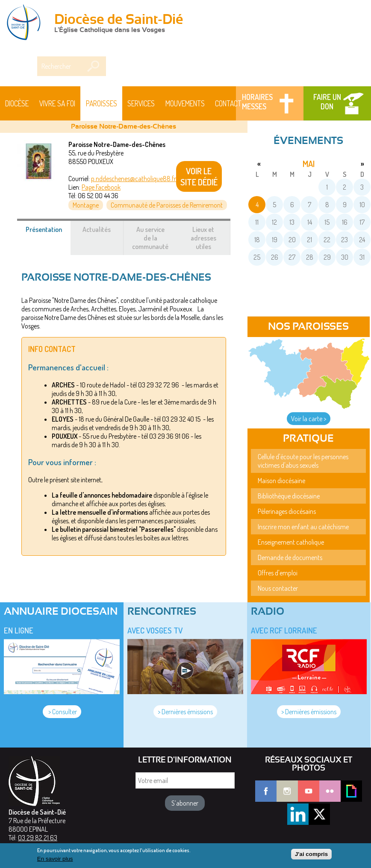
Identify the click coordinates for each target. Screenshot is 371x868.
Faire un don (327, 102)
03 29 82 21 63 (38, 838)
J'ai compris (311, 856)
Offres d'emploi (278, 573)
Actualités (97, 229)
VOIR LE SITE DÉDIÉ (199, 176)
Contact (228, 103)
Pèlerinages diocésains (287, 511)
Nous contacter (278, 588)
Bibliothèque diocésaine (289, 496)
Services (141, 103)
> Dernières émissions (185, 712)
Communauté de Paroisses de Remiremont (167, 205)
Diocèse (17, 103)
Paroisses (102, 103)
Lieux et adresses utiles (203, 238)
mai (309, 164)
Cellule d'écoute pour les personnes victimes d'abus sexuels (303, 461)
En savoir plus (55, 861)
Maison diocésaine (281, 481)
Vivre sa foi (57, 103)
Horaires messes (257, 102)
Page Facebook (101, 187)
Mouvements (185, 103)
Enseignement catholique (291, 542)
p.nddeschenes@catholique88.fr (134, 179)
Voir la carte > (309, 419)
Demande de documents (290, 557)
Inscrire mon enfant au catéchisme (303, 527)
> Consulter (62, 712)
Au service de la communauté (150, 238)
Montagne (86, 205)
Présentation (48, 234)
